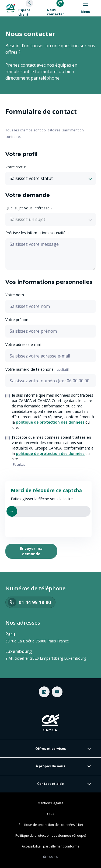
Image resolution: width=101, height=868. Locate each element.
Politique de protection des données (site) (51, 825)
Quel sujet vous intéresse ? (29, 208)
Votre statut (16, 167)
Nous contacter (55, 12)
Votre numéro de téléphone (37, 369)
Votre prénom (18, 320)
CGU (51, 814)
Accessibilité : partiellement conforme (51, 846)
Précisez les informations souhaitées (37, 233)
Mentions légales (50, 803)
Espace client (24, 12)
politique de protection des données (51, 422)
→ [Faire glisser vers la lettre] (12, 511)
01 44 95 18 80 (29, 602)
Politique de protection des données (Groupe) (51, 836)
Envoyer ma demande (31, 551)
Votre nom (15, 295)
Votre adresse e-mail (23, 344)
